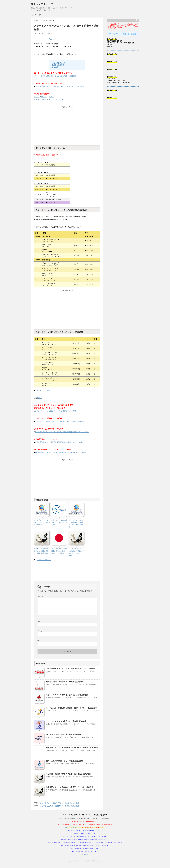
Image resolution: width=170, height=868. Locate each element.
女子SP (44, 97)
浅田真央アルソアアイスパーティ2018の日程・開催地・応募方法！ (72, 748)
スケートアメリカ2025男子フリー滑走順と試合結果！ (67, 721)
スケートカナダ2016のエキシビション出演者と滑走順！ (68, 695)
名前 (39, 621)
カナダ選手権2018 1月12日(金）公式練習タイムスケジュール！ (71, 669)
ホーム (34, 15)
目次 (40, 15)
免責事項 (85, 854)
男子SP (37, 97)
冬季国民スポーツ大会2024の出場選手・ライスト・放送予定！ (70, 787)
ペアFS (51, 100)
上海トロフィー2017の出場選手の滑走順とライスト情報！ (59, 522)
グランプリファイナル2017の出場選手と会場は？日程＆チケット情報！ (76, 523)
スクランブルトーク (42, 4)
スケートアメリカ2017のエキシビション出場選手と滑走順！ (56, 76)
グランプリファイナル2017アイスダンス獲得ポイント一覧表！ (56, 411)
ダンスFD (59, 100)
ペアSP (51, 97)
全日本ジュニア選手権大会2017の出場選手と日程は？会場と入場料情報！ (60, 421)
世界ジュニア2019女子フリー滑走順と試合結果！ (65, 761)
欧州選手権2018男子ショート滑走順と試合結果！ (65, 682)
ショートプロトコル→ (42, 390)
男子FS (37, 100)
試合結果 (55, 67)
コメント (40, 597)
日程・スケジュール (59, 63)
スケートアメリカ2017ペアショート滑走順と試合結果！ (60, 803)
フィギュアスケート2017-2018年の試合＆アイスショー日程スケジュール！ (76, 552)
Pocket (52, 39)
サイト (40, 641)
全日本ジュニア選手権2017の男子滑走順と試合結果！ (60, 806)
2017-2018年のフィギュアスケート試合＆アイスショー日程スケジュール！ (61, 452)
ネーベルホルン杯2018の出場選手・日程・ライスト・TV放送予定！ (72, 708)
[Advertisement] (67, 126)
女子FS (44, 100)
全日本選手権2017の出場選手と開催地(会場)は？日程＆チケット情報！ (59, 442)
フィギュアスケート (44, 560)
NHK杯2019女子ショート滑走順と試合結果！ (64, 734)
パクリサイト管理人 (72, 827)
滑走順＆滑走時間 (58, 65)
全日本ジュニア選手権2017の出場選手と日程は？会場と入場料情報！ (42, 551)
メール (40, 631)
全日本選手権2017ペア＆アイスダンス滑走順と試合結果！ (69, 774)
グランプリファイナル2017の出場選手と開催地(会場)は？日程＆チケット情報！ (62, 432)
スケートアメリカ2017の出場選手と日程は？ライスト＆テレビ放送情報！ (60, 86)
